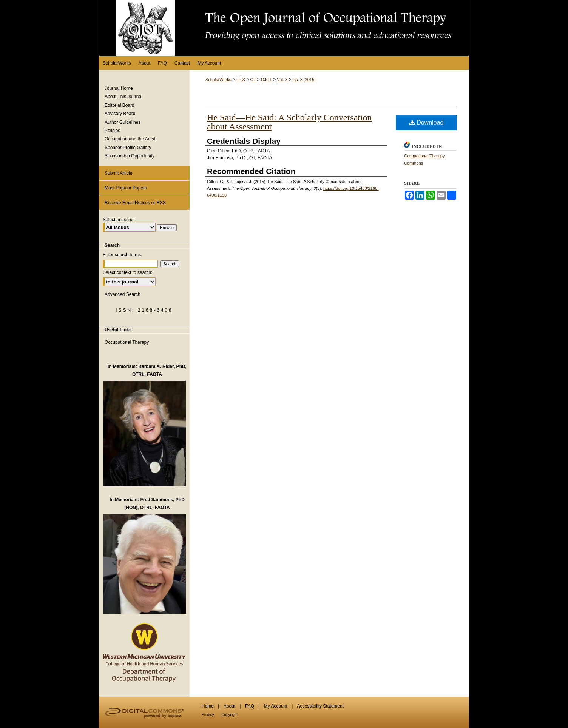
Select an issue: (119, 220)
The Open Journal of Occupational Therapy (284, 28)
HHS (241, 80)
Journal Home (119, 88)
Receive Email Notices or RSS (135, 203)
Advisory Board (120, 114)
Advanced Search (123, 294)
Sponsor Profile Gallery (128, 148)
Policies (112, 131)
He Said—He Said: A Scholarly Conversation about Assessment (289, 122)
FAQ (250, 706)
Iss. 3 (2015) (304, 80)
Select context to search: (127, 272)
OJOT (267, 80)
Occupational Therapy (127, 342)
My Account (276, 706)
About (229, 706)
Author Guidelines (123, 122)
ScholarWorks (218, 80)
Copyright (229, 715)
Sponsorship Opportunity (130, 156)
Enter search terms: (123, 255)
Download (427, 122)
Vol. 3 (283, 80)
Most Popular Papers (126, 188)
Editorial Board (120, 105)
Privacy (208, 715)
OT (254, 80)
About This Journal (123, 97)
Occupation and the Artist (130, 139)
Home (208, 706)
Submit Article (118, 173)
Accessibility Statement (320, 706)
